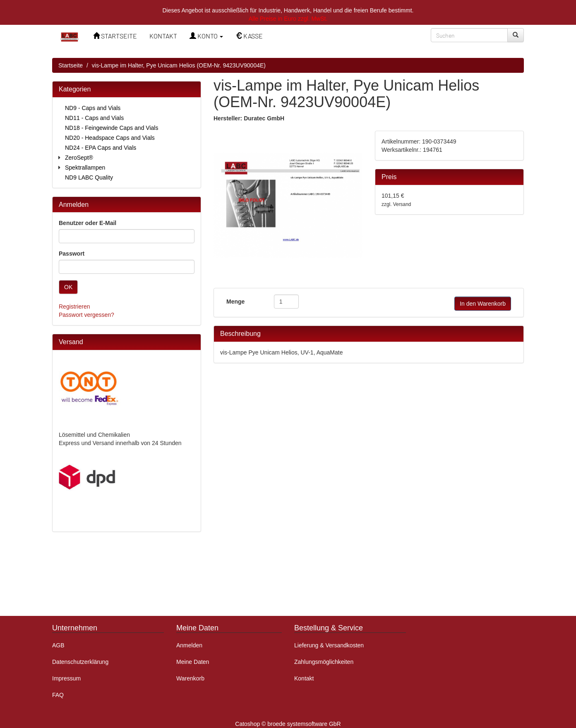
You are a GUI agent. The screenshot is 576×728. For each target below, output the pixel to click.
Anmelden (189, 645)
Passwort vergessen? (86, 315)
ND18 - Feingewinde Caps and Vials (112, 128)
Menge (235, 302)
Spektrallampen (85, 168)
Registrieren (74, 307)
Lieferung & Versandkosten (329, 645)
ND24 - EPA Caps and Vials (101, 148)
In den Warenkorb (483, 304)
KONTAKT (163, 36)
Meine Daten (193, 662)
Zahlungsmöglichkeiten (324, 662)
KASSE (249, 36)
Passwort (72, 254)
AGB (58, 645)
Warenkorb (190, 678)
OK (68, 287)
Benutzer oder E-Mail (88, 223)
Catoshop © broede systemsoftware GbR (288, 724)
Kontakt (304, 678)
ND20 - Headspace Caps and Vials (110, 138)
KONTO (206, 36)
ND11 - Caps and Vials (94, 118)
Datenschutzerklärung (80, 662)
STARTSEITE (115, 36)
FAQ (58, 695)
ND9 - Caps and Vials (93, 108)
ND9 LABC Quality (89, 177)
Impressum (66, 678)
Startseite (71, 65)
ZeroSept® (79, 158)
